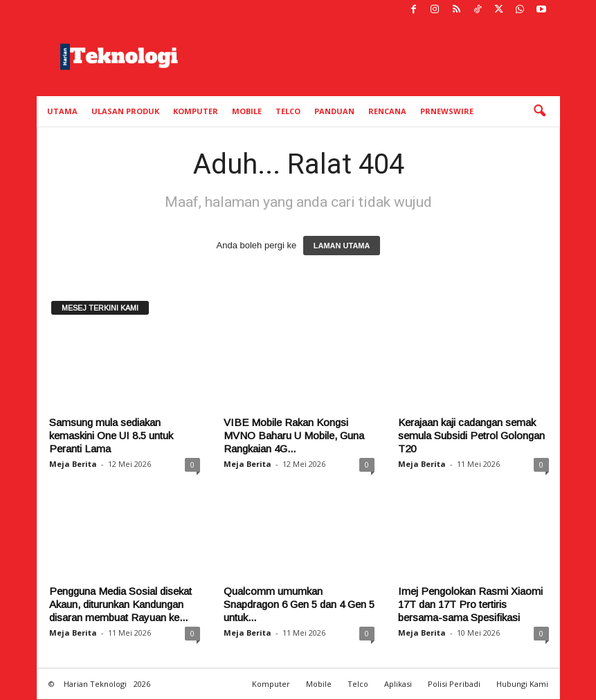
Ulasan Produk (125, 111)
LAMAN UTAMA (342, 246)
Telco (288, 111)
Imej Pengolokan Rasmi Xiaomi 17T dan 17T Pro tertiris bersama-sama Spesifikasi (470, 604)
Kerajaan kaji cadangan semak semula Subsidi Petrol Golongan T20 (471, 435)
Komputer (196, 111)
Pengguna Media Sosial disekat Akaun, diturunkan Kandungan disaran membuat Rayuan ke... (120, 604)
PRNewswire (447, 111)
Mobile (247, 111)
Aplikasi (398, 684)
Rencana (387, 111)
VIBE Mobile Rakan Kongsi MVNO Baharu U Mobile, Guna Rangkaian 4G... (294, 435)
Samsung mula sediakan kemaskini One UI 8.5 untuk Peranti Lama (111, 435)
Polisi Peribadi (454, 684)
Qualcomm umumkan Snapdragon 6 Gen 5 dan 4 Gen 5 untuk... (299, 604)
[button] (539, 111)
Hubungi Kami (522, 684)
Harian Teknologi (95, 684)
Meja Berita (73, 464)
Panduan (334, 111)
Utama (62, 111)
